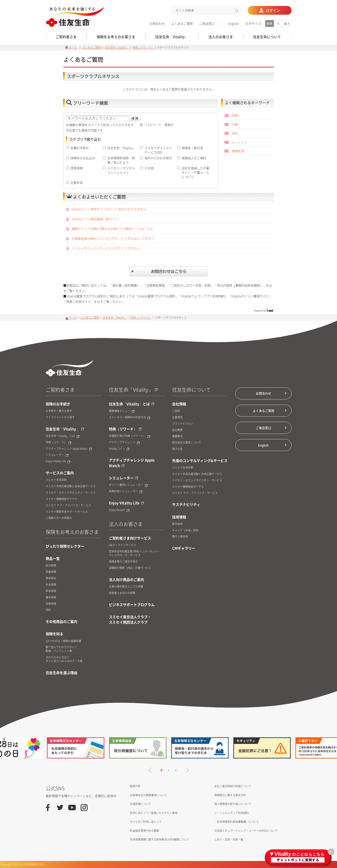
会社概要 (177, 430)
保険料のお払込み (83, 158)
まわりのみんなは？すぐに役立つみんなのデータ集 (64, 659)
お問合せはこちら (168, 272)
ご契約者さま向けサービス (130, 538)
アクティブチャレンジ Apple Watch (69, 449)
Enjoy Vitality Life (58, 461)
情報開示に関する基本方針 (230, 795)
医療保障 (51, 572)
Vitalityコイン (119, 449)
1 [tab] (162, 770)
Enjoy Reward (119, 510)
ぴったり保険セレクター (65, 546)
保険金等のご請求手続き (123, 562)
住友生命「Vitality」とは (62, 436)
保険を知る (54, 634)
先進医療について (141, 804)
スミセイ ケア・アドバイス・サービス (68, 505)
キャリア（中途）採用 (185, 530)
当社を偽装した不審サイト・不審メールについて (195, 172)
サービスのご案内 (60, 473)
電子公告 (177, 449)
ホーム (71, 47)
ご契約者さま (60, 389)
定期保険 (51, 604)
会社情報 (179, 404)
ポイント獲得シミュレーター (128, 485)
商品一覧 (53, 558)
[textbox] (206, 10)
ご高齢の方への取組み (59, 518)
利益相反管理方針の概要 (144, 831)
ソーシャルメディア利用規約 (231, 813)
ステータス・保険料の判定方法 (130, 417)
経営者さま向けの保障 (122, 593)
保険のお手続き (58, 404)
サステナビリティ (186, 504)
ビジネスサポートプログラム (132, 605)
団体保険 (77, 168)
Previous (151, 770)
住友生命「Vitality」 (117, 47)
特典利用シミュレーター (126, 491)
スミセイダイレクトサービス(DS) (158, 150)
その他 (149, 168)
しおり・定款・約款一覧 (229, 839)
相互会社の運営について (187, 443)
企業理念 (177, 417)
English (233, 23)
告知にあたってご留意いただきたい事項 (154, 813)
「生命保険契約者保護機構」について (237, 822)
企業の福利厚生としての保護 (126, 587)
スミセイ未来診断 (56, 480)
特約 (48, 610)
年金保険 (51, 585)
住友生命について (191, 389)
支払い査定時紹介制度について (233, 786)
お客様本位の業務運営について (148, 795)
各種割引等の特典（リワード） (130, 436)
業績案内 (177, 436)
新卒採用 (177, 524)
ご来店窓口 (207, 23)
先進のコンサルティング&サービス (200, 460)
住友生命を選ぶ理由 (61, 673)
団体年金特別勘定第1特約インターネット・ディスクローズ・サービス (135, 553)
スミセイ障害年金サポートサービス (67, 512)
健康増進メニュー (122, 411)
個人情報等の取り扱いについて (233, 804)
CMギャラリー (184, 548)
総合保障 (51, 566)
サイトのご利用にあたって (146, 822)
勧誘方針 (135, 786)
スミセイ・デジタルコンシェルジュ (121, 170)
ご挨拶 (176, 411)
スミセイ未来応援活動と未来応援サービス (71, 486)
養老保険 (51, 597)
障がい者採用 (180, 537)
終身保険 (51, 591)
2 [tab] (169, 770)
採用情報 (179, 517)
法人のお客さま (126, 524)
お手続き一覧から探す (59, 411)
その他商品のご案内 (61, 621)
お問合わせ (157, 23)
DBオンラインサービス (123, 545)
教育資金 (51, 578)
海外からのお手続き (158, 158)
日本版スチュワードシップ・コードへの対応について (246, 831)
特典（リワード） (143, 47)
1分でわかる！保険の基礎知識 (63, 641)
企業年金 (77, 182)
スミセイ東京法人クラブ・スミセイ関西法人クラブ (130, 619)
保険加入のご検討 (194, 158)
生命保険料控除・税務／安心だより (121, 160)
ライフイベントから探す (60, 417)
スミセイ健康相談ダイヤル (61, 499)
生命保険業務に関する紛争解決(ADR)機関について (160, 839)
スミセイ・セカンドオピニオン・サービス (71, 493)
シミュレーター (57, 455)
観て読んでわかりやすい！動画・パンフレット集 (61, 649)
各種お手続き (80, 148)
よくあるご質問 (182, 23)
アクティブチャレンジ (124, 442)
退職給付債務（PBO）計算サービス (130, 568)
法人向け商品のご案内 (126, 579)
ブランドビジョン (183, 424)
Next (186, 770)
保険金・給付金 (192, 148)
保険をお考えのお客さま (72, 532)
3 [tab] (176, 770)
